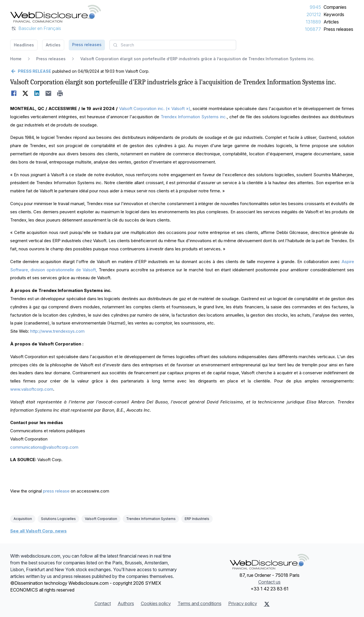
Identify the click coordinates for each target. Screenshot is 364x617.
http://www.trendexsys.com (57, 331)
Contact (103, 603)
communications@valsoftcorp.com (44, 447)
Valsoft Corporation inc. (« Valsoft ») (155, 108)
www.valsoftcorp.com (32, 389)
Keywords (334, 14)
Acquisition (23, 519)
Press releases (338, 29)
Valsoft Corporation (101, 519)
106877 (313, 29)
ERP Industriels (197, 519)
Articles (331, 22)
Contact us (269, 582)
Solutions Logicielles (58, 519)
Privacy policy (243, 603)
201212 (314, 14)
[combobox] (173, 45)
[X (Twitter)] (267, 604)
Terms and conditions (200, 603)
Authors (126, 603)
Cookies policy (156, 603)
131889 (313, 22)
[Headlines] (56, 14)
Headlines (24, 45)
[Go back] (31, 71)
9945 (315, 7)
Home (16, 59)
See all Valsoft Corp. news (38, 531)
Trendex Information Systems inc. (194, 117)
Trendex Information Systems (151, 519)
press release (56, 491)
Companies (335, 7)
